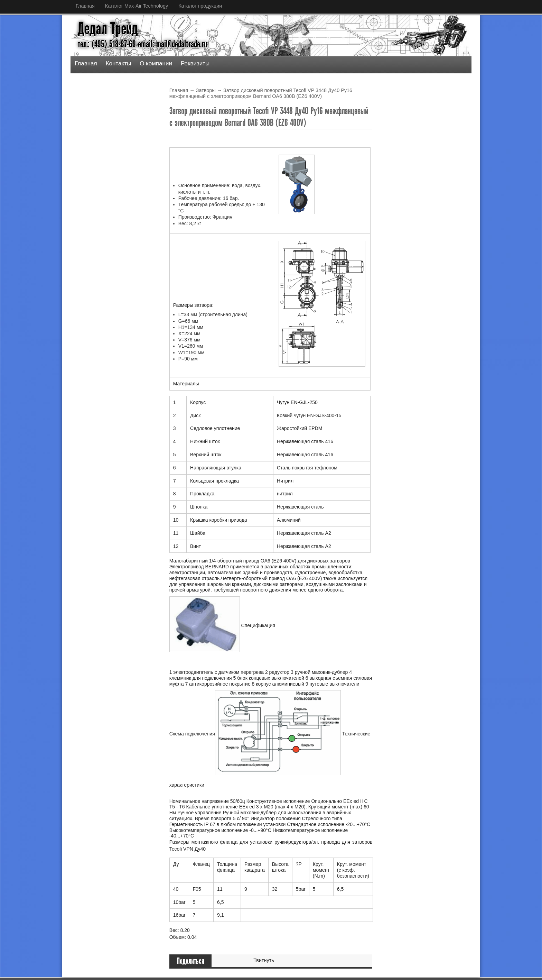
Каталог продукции (200, 6)
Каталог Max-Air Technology (137, 6)
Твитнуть (264, 960)
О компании (156, 63)
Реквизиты (195, 63)
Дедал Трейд (108, 29)
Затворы (206, 90)
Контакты (118, 63)
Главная (85, 6)
